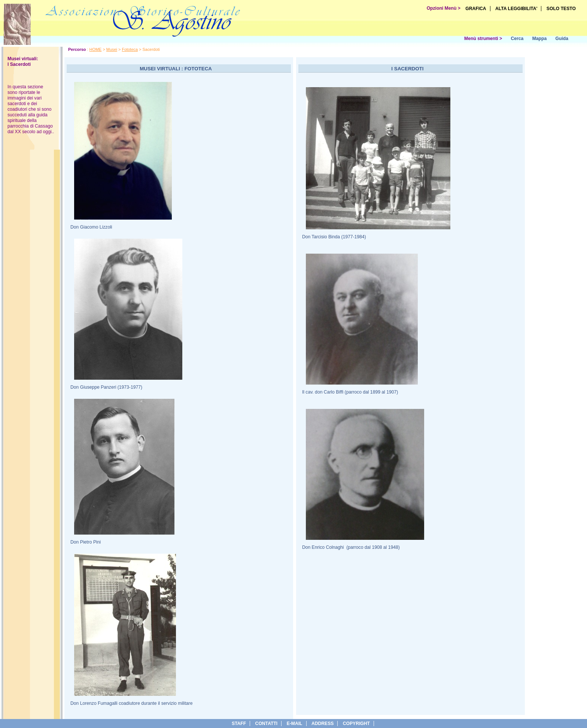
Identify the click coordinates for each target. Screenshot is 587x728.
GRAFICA (476, 9)
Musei (112, 49)
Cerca (517, 39)
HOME (96, 49)
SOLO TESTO (561, 9)
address (323, 724)
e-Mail (295, 724)
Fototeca (130, 49)
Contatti (267, 724)
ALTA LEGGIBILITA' (516, 9)
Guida (562, 39)
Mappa (540, 39)
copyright (356, 724)
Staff (239, 724)
